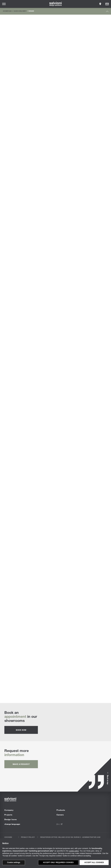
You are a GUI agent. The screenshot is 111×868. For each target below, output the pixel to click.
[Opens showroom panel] (100, 4)
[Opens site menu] (4, 4)
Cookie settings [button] (14, 862)
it (62, 824)
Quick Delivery (20, 11)
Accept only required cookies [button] (58, 862)
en (58, 824)
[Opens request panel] (107, 4)
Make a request (21, 764)
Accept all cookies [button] (94, 862)
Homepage (7, 11)
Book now (21, 730)
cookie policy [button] (74, 851)
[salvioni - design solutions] (56, 4)
